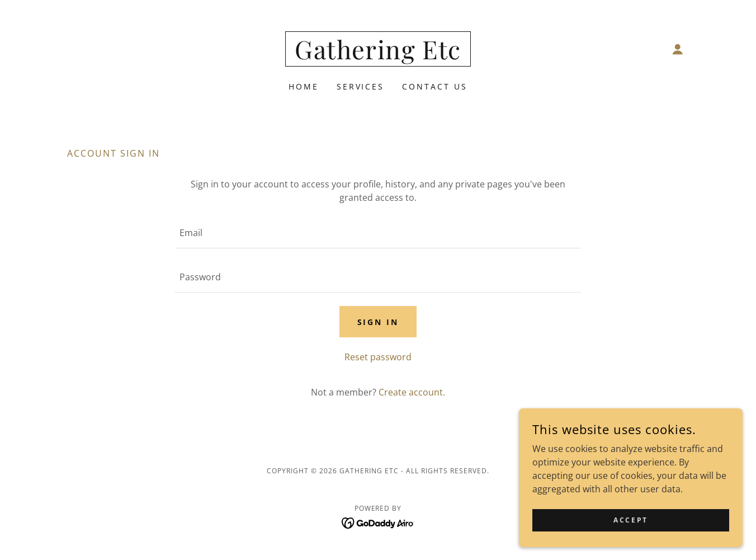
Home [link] (304, 86)
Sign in (378, 322)
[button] (678, 49)
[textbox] (378, 233)
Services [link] (361, 86)
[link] (378, 56)
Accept (630, 520)
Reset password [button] (378, 357)
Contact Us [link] (435, 86)
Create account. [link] (412, 392)
